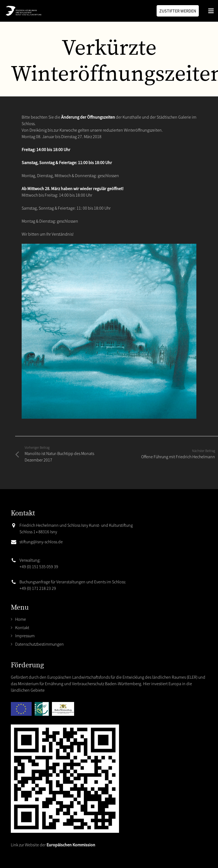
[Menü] (211, 11)
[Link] (23, 11)
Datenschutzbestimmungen (39, 644)
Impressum (25, 636)
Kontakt (22, 628)
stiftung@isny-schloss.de (41, 542)
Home (21, 619)
